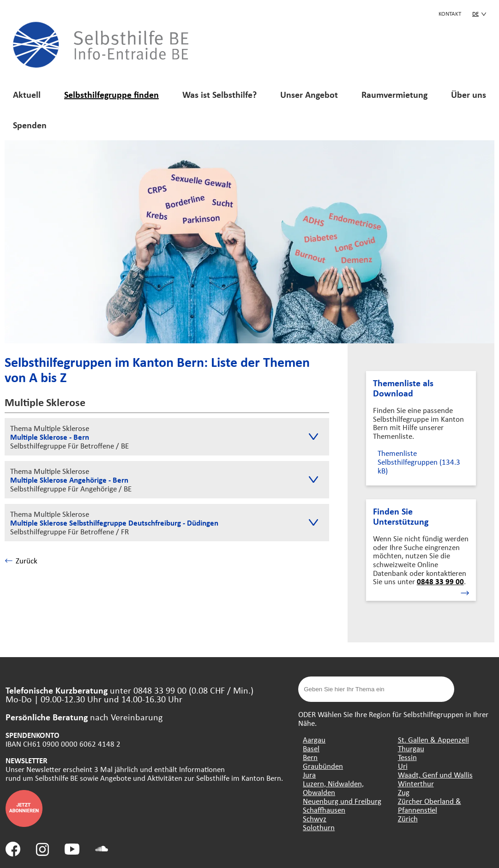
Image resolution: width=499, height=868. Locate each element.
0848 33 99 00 (440, 581)
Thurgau (411, 748)
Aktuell (27, 94)
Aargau (314, 739)
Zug (404, 792)
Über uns (469, 94)
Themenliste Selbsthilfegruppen (419, 462)
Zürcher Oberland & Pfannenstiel (430, 805)
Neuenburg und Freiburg (342, 801)
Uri (403, 766)
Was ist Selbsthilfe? (219, 94)
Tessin (407, 757)
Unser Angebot (309, 94)
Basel (311, 748)
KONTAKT (450, 13)
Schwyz (315, 818)
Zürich (408, 818)
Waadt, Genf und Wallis (435, 775)
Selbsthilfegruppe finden (111, 94)
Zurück (21, 560)
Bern (310, 757)
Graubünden (323, 766)
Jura (309, 775)
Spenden (30, 125)
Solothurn (319, 827)
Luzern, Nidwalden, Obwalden (333, 788)
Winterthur (416, 783)
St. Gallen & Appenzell (433, 739)
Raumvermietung (394, 94)
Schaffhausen (324, 810)
